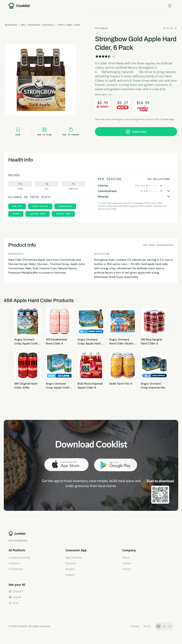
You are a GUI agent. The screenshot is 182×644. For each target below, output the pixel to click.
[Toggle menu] (170, 6)
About (126, 557)
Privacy (135, 626)
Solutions (14, 563)
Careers (127, 563)
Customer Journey (19, 557)
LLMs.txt (121, 626)
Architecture (16, 569)
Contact (127, 569)
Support (70, 575)
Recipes (70, 569)
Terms (147, 626)
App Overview (74, 557)
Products (71, 563)
